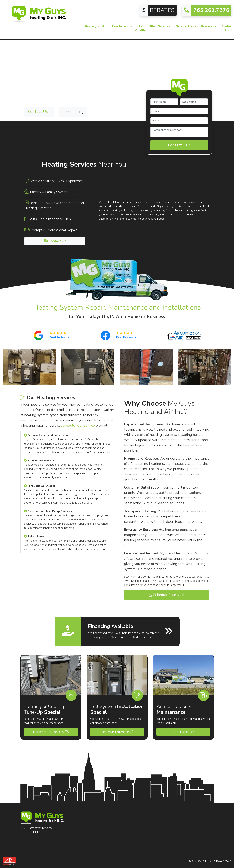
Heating (92, 29)
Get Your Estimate (117, 732)
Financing (73, 112)
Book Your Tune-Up (51, 732)
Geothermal (122, 29)
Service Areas (187, 29)
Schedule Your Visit (167, 595)
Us (179, 145)
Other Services (161, 29)
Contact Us (55, 241)
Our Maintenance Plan (50, 219)
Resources (210, 29)
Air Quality (141, 31)
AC (106, 29)
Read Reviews (59, 337)
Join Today (183, 732)
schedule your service (78, 425)
